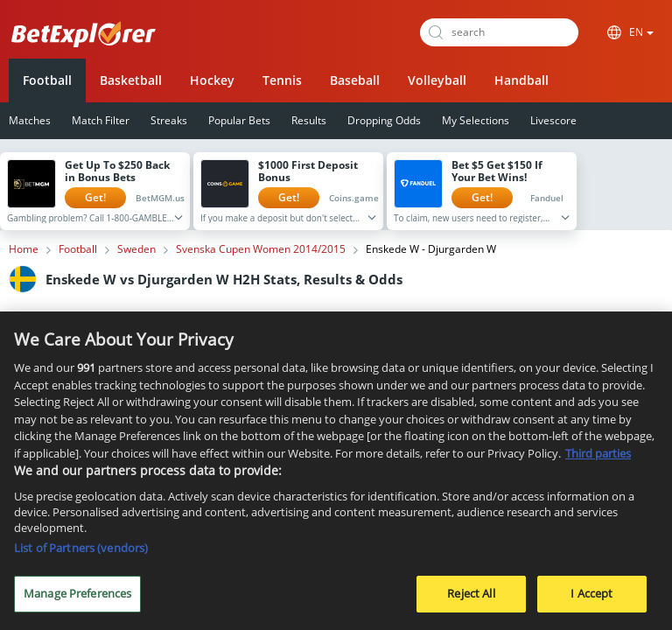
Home (24, 249)
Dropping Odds (384, 120)
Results (309, 120)
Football (47, 80)
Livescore (553, 120)
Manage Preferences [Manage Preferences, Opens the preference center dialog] (77, 599)
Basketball (131, 80)
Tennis (282, 80)
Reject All (471, 599)
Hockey (212, 80)
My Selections (476, 120)
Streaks (169, 120)
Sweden (136, 249)
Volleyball (437, 80)
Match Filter (101, 120)
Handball (521, 80)
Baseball (355, 80)
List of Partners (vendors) (81, 554)
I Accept (591, 599)
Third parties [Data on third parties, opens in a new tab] (598, 458)
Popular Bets (239, 120)
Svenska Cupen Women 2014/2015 (261, 249)
